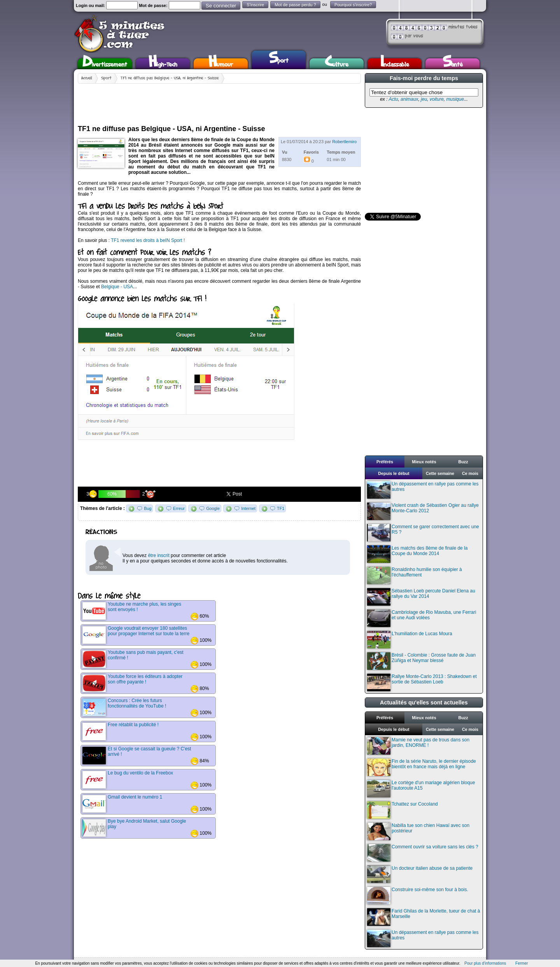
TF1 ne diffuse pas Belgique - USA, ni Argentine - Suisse (170, 78)
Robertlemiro (344, 142)
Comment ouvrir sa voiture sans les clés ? (423, 853)
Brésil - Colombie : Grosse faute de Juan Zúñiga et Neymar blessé (421, 661)
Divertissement (105, 64)
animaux (409, 99)
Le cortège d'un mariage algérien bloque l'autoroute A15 (421, 789)
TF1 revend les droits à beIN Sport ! (148, 240)
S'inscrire (255, 5)
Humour (221, 64)
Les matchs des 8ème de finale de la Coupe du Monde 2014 (417, 554)
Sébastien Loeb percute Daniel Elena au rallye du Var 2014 (421, 597)
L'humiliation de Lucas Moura (410, 640)
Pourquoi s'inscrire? (353, 5)
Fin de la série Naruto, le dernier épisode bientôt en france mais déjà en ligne (422, 767)
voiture (437, 99)
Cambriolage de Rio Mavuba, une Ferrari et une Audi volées (422, 618)
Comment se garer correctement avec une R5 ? (423, 533)
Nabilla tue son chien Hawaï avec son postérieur (418, 831)
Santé (453, 64)
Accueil (87, 78)
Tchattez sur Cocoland (402, 810)
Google (213, 508)
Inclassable (395, 64)
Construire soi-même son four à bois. (418, 896)
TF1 (281, 508)
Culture (337, 64)
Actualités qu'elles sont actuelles (424, 702)
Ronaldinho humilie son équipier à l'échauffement (415, 575)
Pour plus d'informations (485, 963)
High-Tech (163, 64)
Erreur (179, 508)
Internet (248, 508)
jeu (424, 99)
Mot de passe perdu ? (295, 5)
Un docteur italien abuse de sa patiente (420, 874)
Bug (148, 508)
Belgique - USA (117, 287)
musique (455, 99)
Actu (393, 99)
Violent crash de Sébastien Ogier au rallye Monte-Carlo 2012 (423, 511)
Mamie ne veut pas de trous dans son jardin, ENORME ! (418, 746)
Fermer (521, 963)
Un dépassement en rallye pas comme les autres (423, 490)
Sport (279, 59)
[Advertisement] (219, 101)
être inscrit (158, 555)
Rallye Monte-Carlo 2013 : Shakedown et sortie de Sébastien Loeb (422, 682)
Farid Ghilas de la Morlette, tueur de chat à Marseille (423, 917)
